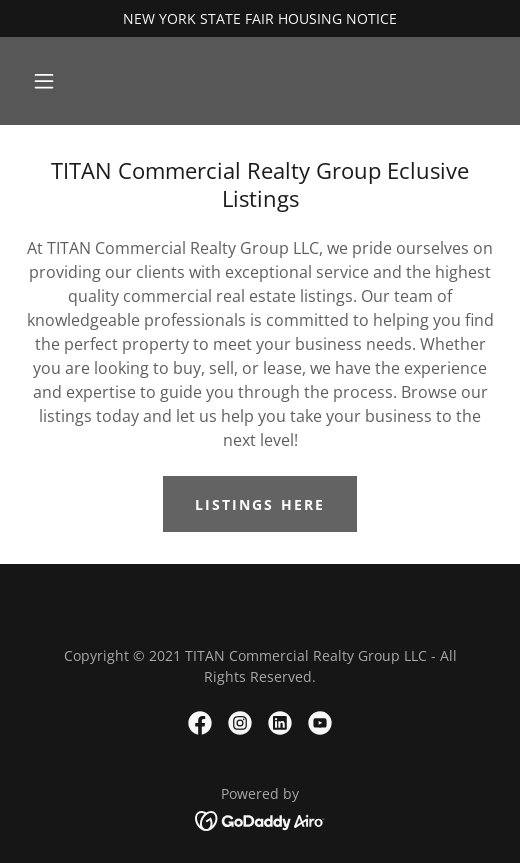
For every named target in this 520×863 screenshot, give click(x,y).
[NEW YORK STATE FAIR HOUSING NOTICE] (260, 18)
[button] (44, 81)
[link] (200, 723)
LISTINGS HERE (259, 504)
